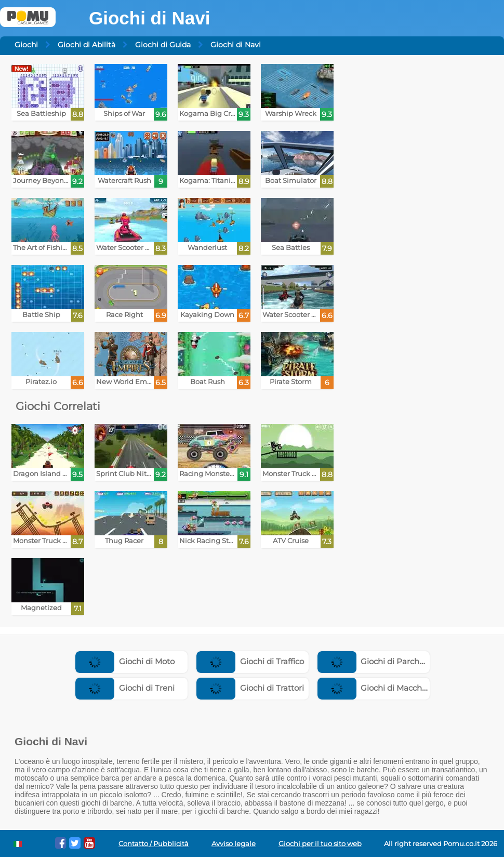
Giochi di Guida (163, 45)
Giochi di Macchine (376, 688)
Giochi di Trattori (250, 688)
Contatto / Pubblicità (154, 844)
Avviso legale (234, 844)
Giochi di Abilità (87, 45)
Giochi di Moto (125, 661)
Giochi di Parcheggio (380, 661)
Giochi (26, 45)
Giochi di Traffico (250, 661)
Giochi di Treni (125, 688)
